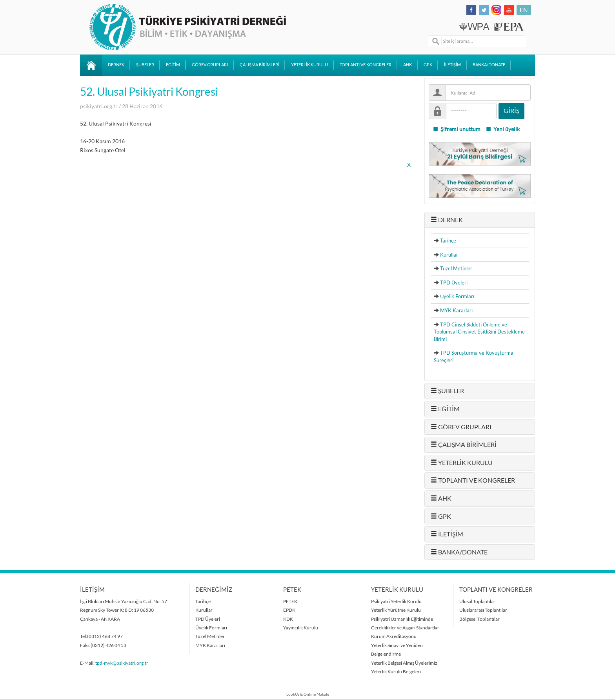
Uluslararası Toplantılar (483, 610)
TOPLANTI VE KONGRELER (366, 65)
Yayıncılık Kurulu (301, 628)
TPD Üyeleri (454, 283)
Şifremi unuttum (457, 129)
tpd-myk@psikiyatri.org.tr (122, 663)
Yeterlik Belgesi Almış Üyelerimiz (404, 663)
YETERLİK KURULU (309, 65)
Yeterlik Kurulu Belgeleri (396, 672)
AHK (408, 65)
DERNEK (116, 65)
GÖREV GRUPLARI (210, 65)
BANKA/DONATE (489, 65)
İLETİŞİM (452, 65)
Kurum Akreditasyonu (394, 636)
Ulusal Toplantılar (477, 601)
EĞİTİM (173, 65)
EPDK (289, 610)
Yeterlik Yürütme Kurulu (396, 610)
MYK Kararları (456, 310)
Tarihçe (448, 241)
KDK (288, 619)
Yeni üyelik (503, 129)
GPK (428, 65)
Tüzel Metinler (456, 268)
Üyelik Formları (457, 296)
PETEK (290, 601)
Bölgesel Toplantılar (479, 619)
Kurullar (449, 255)
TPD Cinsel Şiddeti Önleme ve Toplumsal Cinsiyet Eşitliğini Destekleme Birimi (479, 332)
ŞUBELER (145, 65)
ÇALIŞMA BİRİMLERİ (259, 65)
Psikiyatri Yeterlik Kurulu (396, 601)
